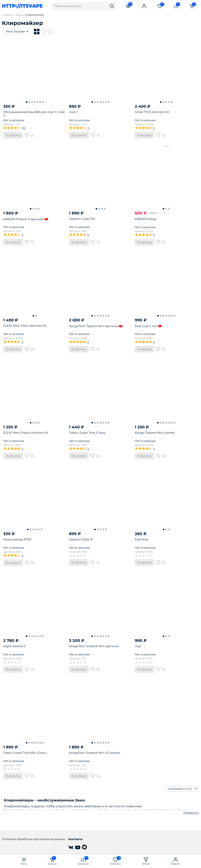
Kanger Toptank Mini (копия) (155, 433)
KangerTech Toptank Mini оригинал (96, 326)
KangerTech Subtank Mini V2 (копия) (95, 753)
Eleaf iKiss (141, 539)
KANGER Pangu (146, 219)
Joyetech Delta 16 (81, 539)
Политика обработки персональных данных (33, 839)
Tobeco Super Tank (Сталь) (87, 433)
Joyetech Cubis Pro (82, 219)
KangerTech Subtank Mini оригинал (94, 646)
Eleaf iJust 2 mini (148, 326)
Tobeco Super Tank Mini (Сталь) (25, 753)
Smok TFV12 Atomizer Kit (152, 112)
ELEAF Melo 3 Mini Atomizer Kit (25, 326)
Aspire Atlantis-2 (15, 646)
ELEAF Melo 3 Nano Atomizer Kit (26, 433)
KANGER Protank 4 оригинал (26, 219)
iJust (138, 646)
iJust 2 (73, 112)
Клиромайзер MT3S (17, 539)
